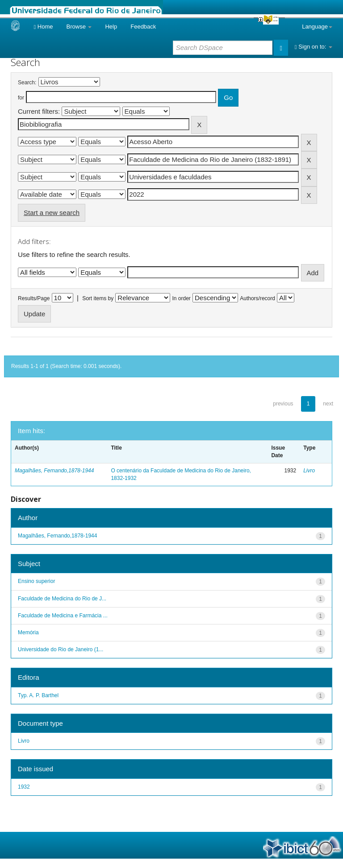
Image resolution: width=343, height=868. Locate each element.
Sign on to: (314, 47)
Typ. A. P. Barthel (38, 695)
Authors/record (257, 298)
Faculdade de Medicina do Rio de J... (62, 599)
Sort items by (98, 298)
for (21, 98)
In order (182, 298)
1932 (24, 787)
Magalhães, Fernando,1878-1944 (54, 471)
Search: (27, 83)
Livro (309, 471)
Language (317, 27)
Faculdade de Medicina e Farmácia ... (63, 616)
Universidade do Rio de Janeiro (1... (61, 649)
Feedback (143, 27)
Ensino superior (36, 581)
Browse (79, 27)
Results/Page (34, 298)
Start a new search (52, 213)
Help (111, 27)
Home (43, 27)
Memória (28, 632)
